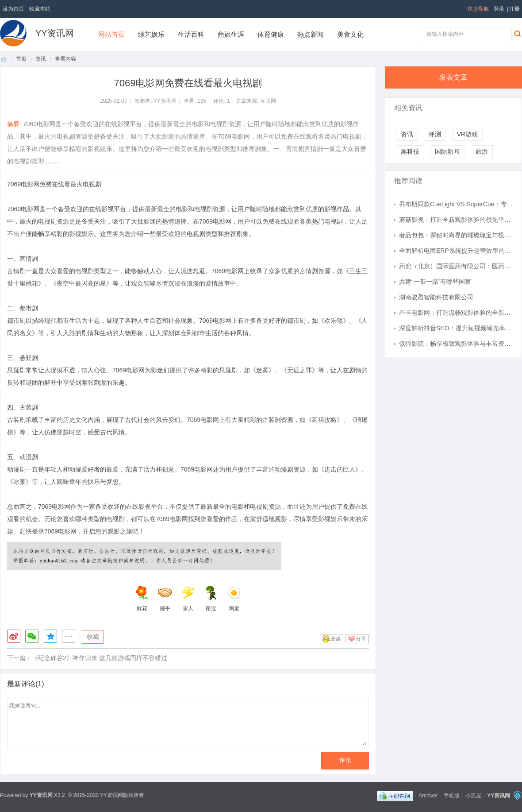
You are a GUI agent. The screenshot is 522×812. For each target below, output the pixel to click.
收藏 (93, 637)
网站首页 (111, 34)
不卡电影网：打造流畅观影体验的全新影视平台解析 (456, 313)
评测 (435, 134)
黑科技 (410, 151)
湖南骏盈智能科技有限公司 (436, 297)
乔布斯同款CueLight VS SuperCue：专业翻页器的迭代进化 (456, 204)
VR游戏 (467, 134)
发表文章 (453, 77)
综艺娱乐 (151, 34)
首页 (4, 59)
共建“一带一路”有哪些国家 (435, 282)
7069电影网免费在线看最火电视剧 (54, 184)
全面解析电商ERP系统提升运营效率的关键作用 (456, 251)
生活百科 (191, 34)
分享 (361, 639)
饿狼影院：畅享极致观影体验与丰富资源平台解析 (456, 344)
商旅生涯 (231, 34)
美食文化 (350, 34)
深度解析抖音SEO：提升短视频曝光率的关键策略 (456, 328)
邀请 (335, 639)
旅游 (482, 151)
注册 (514, 9)
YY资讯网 (55, 33)
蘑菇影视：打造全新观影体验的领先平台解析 (456, 220)
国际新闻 (447, 151)
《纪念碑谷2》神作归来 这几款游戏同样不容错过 (100, 658)
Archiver (428, 795)
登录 (499, 9)
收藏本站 (40, 9)
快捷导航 (478, 9)
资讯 (41, 59)
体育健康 (271, 34)
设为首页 (13, 9)
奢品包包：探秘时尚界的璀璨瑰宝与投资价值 (456, 235)
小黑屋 (473, 795)
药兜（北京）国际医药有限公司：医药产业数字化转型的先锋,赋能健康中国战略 (456, 266)
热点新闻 (311, 34)
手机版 (452, 795)
